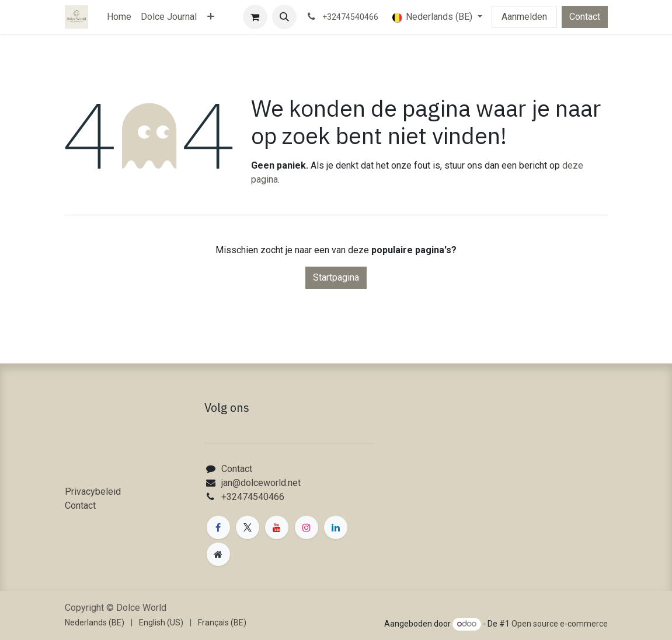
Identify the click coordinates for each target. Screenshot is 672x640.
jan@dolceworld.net (261, 483)
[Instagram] (307, 527)
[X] (248, 527)
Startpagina (336, 277)
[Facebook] (218, 527)
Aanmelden (524, 17)
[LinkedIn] (336, 527)
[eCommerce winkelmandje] (255, 17)
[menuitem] (119, 17)
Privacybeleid (93, 492)
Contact (585, 17)
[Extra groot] (218, 554)
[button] (284, 17)
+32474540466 (253, 497)
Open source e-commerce (560, 624)
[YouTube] (277, 527)
